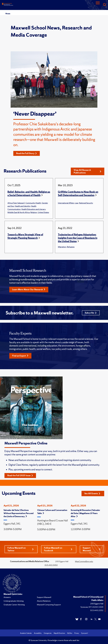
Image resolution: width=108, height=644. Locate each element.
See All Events (92, 493)
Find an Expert (20, 356)
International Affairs (66, 203)
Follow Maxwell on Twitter (21, 549)
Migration (62, 247)
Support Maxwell (92, 549)
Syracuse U (85, 633)
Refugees (71, 247)
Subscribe (91, 313)
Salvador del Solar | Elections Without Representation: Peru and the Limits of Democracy (19, 513)
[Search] (104, 5)
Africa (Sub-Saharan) (16, 203)
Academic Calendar (26, 633)
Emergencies (48, 633)
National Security (86, 203)
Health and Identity (22, 206)
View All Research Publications (87, 171)
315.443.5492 (51, 565)
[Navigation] (98, 5)
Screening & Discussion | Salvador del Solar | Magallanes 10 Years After (85, 513)
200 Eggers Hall (97, 604)
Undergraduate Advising (14, 601)
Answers (7, 597)
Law (77, 203)
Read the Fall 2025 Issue (20, 475)
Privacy (77, 633)
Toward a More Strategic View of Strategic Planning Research (25, 236)
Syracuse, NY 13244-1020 (92, 607)
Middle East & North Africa (19, 212)
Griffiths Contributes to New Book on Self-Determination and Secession (78, 194)
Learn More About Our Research (29, 289)
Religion (34, 212)
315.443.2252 (97, 610)
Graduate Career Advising (14, 605)
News (8, 14)
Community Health (33, 203)
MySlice (70, 633)
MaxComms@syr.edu (84, 561)
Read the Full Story (26, 153)
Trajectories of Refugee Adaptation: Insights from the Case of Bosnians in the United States (78, 238)
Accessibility (38, 633)
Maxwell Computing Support (49, 605)
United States (43, 212)
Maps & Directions (59, 633)
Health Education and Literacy (33, 209)
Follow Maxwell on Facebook (58, 549)
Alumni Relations (44, 601)
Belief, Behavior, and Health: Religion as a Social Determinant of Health (29, 194)
